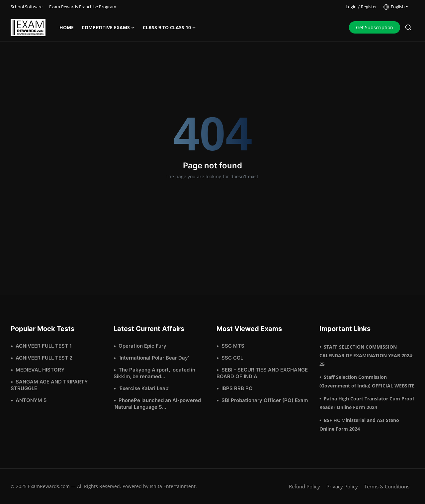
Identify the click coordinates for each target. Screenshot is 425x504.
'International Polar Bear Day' (154, 358)
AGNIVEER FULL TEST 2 (44, 358)
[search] (408, 27)
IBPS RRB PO (237, 388)
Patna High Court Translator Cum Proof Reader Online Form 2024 (367, 403)
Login (351, 7)
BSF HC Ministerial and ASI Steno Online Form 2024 (359, 424)
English (394, 7)
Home (67, 27)
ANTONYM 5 (31, 400)
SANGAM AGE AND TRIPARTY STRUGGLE (49, 385)
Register (369, 7)
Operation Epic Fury (142, 346)
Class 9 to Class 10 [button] (169, 28)
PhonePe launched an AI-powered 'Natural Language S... (157, 404)
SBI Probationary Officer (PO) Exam (265, 400)
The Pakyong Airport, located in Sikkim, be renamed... (154, 373)
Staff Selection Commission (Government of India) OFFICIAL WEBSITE (367, 381)
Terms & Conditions (387, 486)
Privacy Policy (342, 486)
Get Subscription (375, 27)
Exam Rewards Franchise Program (83, 7)
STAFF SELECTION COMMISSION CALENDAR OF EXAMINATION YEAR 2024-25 (367, 355)
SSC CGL (232, 358)
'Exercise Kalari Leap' (144, 388)
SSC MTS (233, 346)
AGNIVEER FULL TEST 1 (44, 346)
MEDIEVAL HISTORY (40, 370)
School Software (27, 7)
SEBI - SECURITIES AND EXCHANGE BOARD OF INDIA (262, 373)
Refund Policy (304, 486)
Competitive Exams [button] (108, 28)
